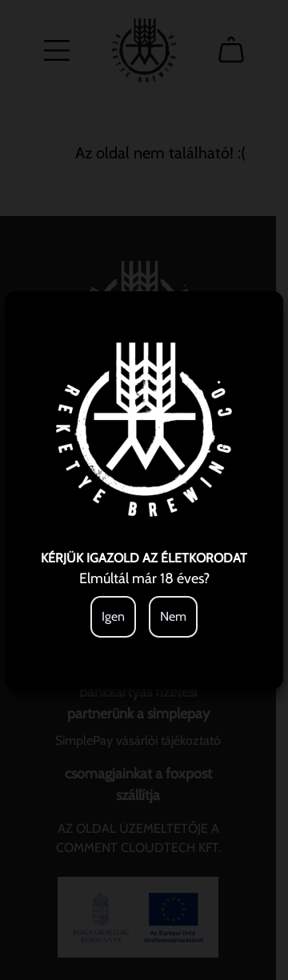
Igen (113, 616)
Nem (173, 616)
